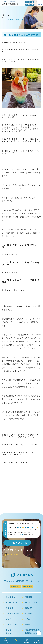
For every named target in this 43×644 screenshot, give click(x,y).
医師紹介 (10, 608)
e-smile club (12, 602)
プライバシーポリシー (11, 632)
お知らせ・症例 (31, 602)
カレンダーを (19, 535)
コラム (27, 619)
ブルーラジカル (12, 613)
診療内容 (28, 608)
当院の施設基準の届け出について (32, 632)
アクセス (28, 624)
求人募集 (28, 613)
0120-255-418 (19, 543)
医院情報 (28, 597)
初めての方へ (11, 597)
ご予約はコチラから (21, 552)
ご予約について (12, 624)
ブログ (9, 619)
